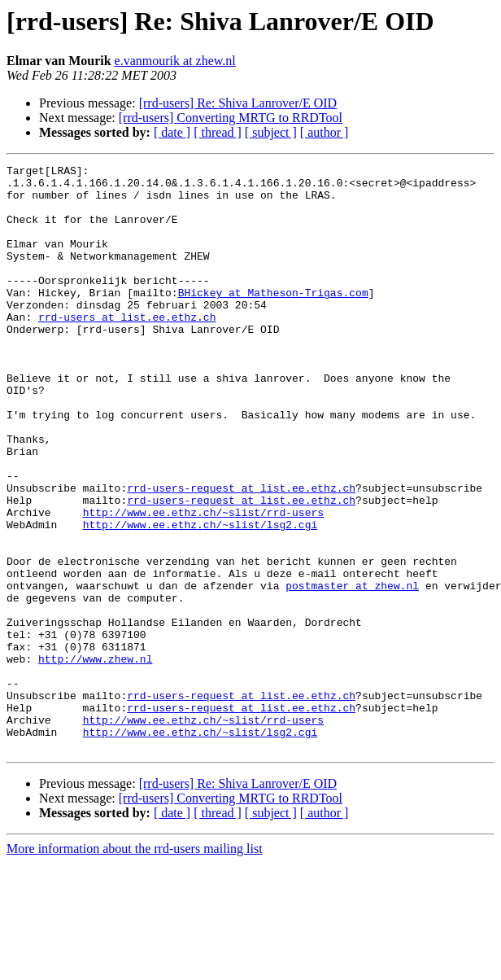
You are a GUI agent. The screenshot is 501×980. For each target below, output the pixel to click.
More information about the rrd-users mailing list (135, 966)
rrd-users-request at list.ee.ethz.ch (241, 553)
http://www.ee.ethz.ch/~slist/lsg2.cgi (200, 597)
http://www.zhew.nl (95, 759)
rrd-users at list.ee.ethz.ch (127, 348)
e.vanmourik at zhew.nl (175, 61)
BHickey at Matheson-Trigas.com (273, 319)
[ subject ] (271, 132)
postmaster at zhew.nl (352, 671)
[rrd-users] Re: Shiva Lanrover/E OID (238, 103)
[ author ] (325, 132)
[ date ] (172, 132)
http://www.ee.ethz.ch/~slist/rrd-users (203, 583)
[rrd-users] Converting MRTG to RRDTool (231, 118)
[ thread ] (218, 132)
